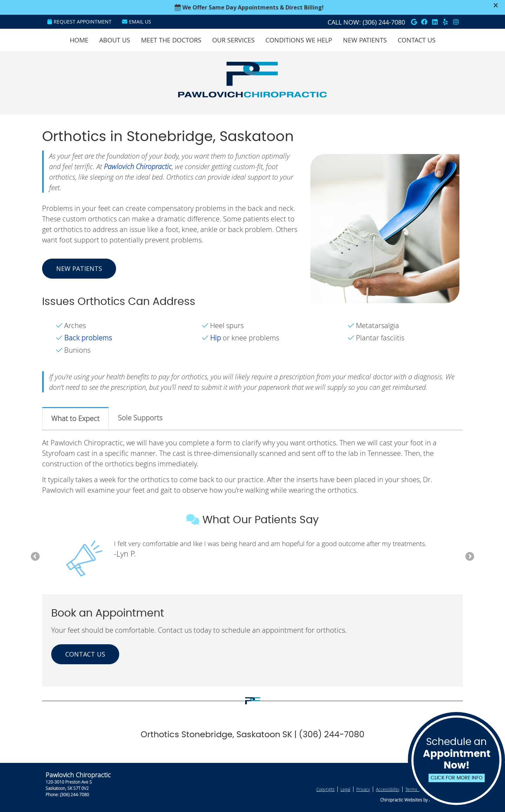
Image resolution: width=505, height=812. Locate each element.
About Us (115, 40)
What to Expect (75, 418)
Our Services (233, 40)
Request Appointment (79, 22)
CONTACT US (85, 654)
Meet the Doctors (171, 40)
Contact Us (417, 40)
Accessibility (388, 789)
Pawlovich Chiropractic (138, 166)
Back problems (88, 338)
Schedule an (456, 760)
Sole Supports (140, 418)
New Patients (365, 40)
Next (469, 557)
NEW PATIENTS (79, 268)
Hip (216, 338)
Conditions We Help (299, 40)
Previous (36, 557)
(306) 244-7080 (384, 22)
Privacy (363, 789)
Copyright (325, 789)
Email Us (137, 22)
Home (79, 40)
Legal (345, 789)
